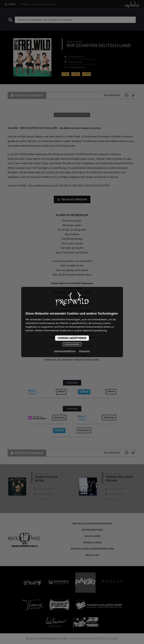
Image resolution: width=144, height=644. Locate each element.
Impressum (84, 351)
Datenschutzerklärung (65, 351)
